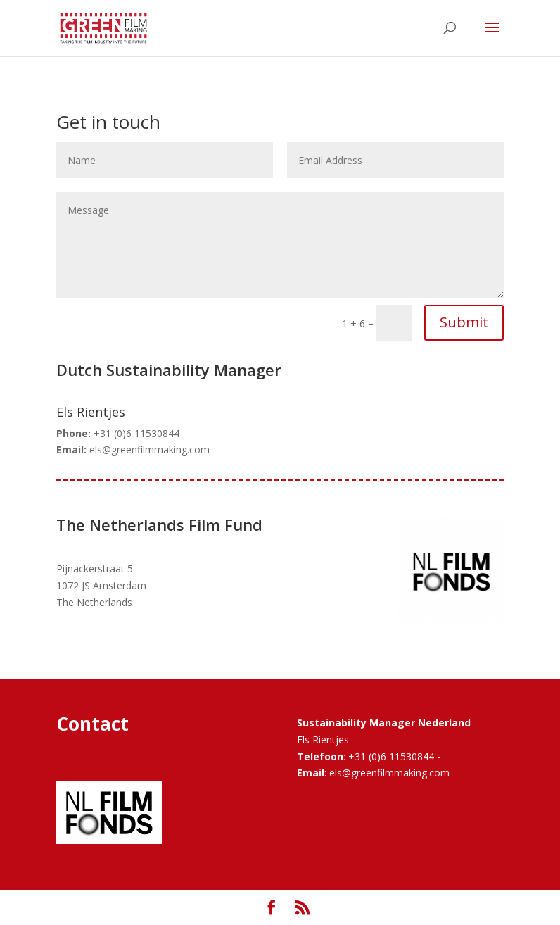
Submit (464, 322)
